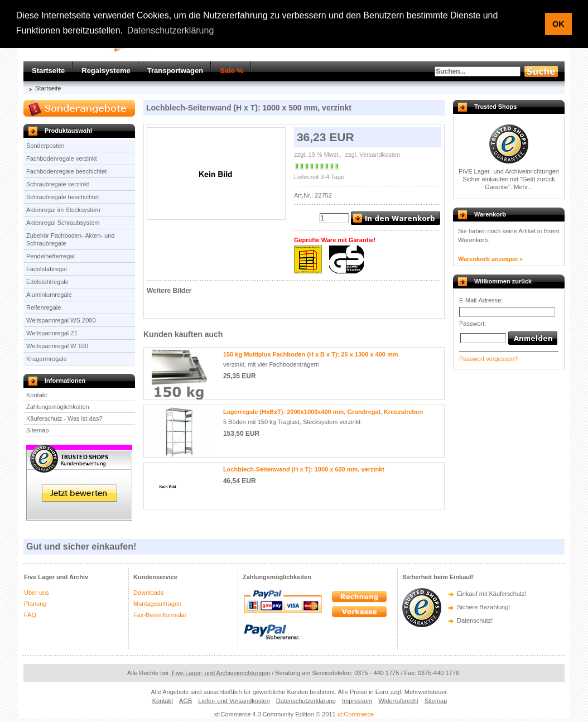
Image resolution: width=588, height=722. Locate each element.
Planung (35, 604)
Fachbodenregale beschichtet (66, 171)
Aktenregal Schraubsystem (63, 223)
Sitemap (37, 430)
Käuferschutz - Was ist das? (64, 418)
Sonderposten (45, 146)
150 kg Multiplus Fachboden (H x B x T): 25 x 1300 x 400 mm (311, 354)
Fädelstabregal (47, 269)
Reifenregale (44, 307)
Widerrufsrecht (398, 701)
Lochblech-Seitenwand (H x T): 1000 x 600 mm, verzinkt (304, 469)
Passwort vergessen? (488, 359)
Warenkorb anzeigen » (490, 259)
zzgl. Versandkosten (372, 155)
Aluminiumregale (49, 295)
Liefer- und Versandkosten (234, 701)
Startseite (48, 71)
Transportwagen (175, 71)
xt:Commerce (356, 714)
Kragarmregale (47, 359)
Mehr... (523, 187)
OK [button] (558, 24)
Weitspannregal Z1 (52, 333)
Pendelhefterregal (50, 256)
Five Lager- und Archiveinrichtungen (220, 673)
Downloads (148, 593)
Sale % (232, 71)
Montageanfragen (157, 604)
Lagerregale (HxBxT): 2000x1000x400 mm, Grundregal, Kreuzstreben (323, 412)
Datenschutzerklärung (306, 701)
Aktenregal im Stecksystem (63, 210)
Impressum (357, 701)
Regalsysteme (106, 71)
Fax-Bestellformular (160, 615)
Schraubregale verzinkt (58, 184)
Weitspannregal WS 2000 (61, 320)
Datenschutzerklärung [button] (171, 30)
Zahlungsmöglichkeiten (58, 407)
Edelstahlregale (47, 282)
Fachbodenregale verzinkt (62, 158)
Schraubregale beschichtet (62, 197)
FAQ (30, 615)
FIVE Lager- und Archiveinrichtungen (509, 171)
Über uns (37, 593)
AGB (185, 701)
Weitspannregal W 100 (57, 346)
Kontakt (37, 395)
